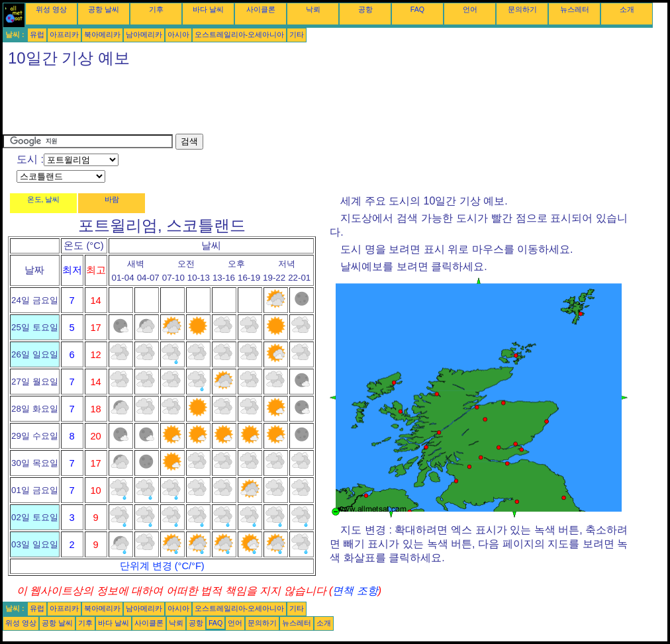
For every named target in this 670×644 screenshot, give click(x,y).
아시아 (178, 34)
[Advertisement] (244, 104)
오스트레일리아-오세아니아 (240, 34)
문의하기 (522, 9)
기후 (156, 9)
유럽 (37, 34)
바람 (112, 199)
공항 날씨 (104, 9)
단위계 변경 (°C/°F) (162, 566)
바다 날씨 (208, 9)
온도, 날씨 (44, 199)
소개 (627, 9)
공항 (365, 9)
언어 (470, 9)
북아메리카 (102, 34)
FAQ (417, 9)
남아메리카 (144, 34)
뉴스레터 (575, 9)
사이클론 (261, 9)
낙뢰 (313, 9)
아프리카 (64, 34)
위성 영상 (51, 9)
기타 (297, 34)
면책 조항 (355, 591)
